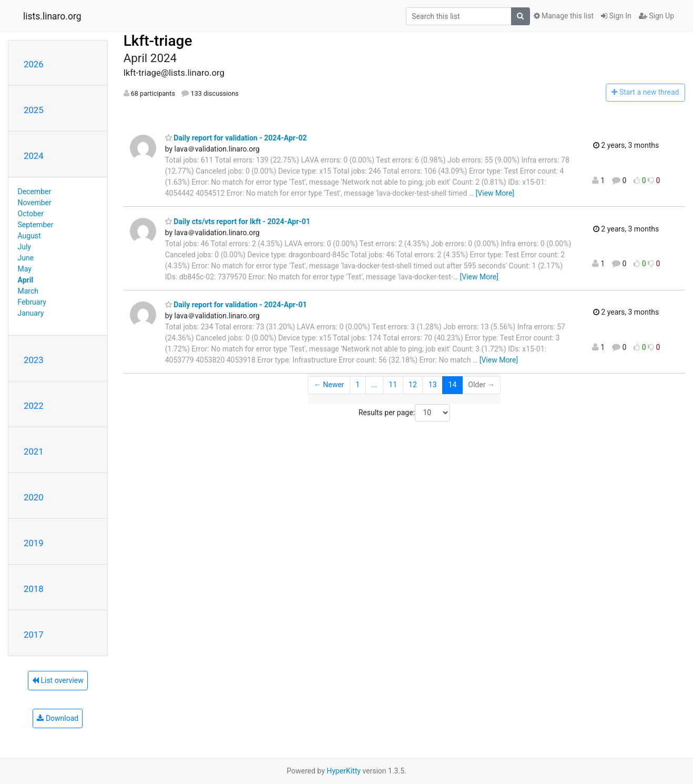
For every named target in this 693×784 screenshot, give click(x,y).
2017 (34, 635)
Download (58, 718)
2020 (34, 497)
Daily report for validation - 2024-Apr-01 (236, 305)
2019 (34, 543)
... (374, 385)
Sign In (616, 16)
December (35, 192)
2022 (34, 406)
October (31, 214)
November (35, 203)
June (26, 258)
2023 (34, 360)
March (28, 291)
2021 (34, 451)
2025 (34, 110)
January (31, 313)
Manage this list (564, 16)
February (32, 302)
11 (393, 385)
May (25, 269)
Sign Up (656, 16)
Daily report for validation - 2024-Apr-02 (236, 138)
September (36, 225)
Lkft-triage (158, 41)
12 (413, 385)
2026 (34, 64)
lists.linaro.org (52, 16)
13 (433, 385)
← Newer (329, 385)
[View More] (495, 193)
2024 (34, 156)
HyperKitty (344, 771)
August (29, 236)
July (24, 247)
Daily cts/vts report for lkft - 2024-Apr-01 (238, 222)
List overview (58, 680)
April (26, 280)
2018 (34, 589)
